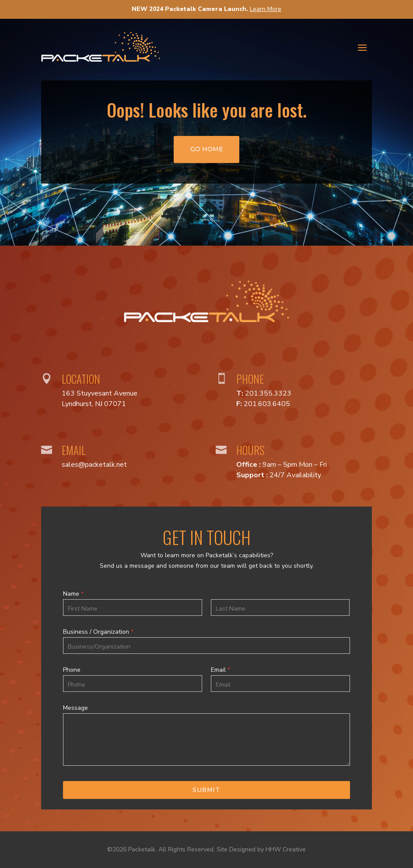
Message (75, 708)
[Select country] (73, 684)
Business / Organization (98, 632)
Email (220, 670)
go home (207, 149)
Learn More (266, 9)
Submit (206, 790)
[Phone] (133, 684)
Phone (72, 670)
